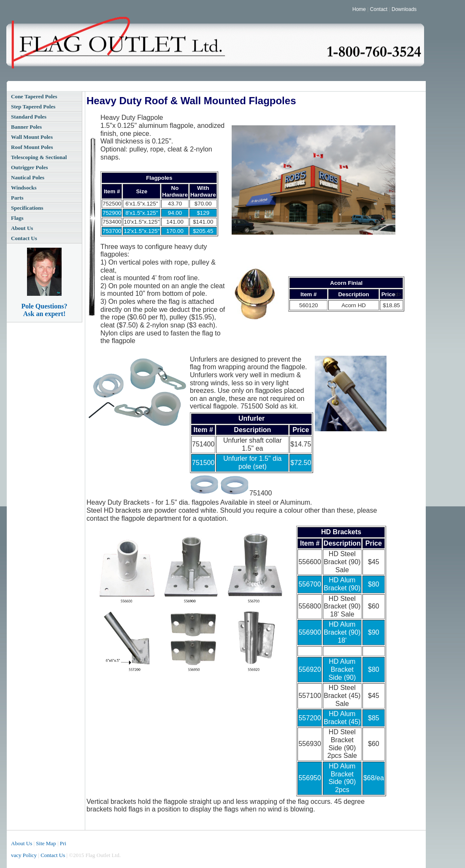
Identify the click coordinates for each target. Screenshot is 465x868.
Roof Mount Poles (32, 147)
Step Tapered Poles (33, 107)
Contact (379, 9)
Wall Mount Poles (32, 137)
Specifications (27, 208)
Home (359, 9)
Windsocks (24, 188)
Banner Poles (26, 127)
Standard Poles (29, 117)
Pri (63, 843)
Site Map (46, 843)
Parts (17, 198)
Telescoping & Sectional (39, 157)
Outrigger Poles (30, 167)
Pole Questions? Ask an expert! (45, 310)
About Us (22, 228)
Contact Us (24, 238)
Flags (17, 218)
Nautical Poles (28, 177)
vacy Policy (24, 855)
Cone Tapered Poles (34, 96)
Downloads (404, 9)
